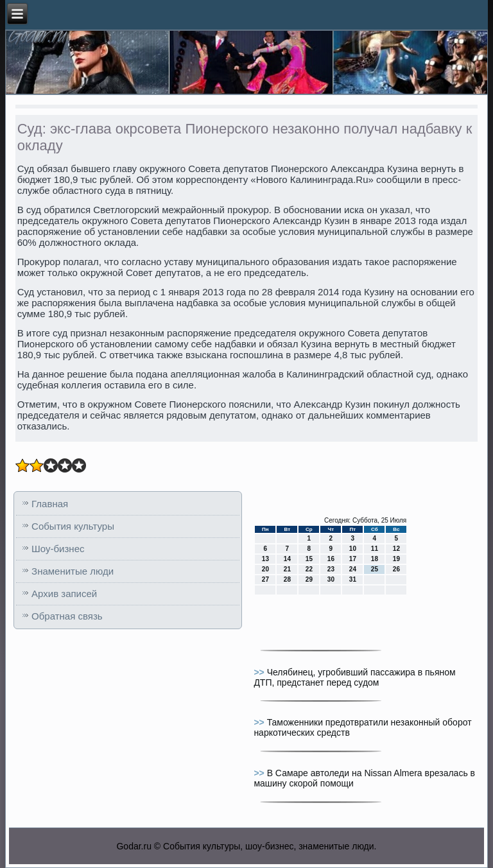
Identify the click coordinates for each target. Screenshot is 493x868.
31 (353, 579)
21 (287, 569)
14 (287, 559)
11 (375, 549)
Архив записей (64, 594)
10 (353, 549)
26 (396, 569)
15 (309, 559)
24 (353, 569)
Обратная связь (67, 616)
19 (396, 559)
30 (331, 579)
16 (331, 559)
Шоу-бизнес (58, 549)
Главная (50, 504)
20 (265, 569)
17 (353, 559)
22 (309, 569)
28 (287, 579)
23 (331, 569)
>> (260, 672)
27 (265, 579)
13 (265, 559)
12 (396, 549)
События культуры (73, 526)
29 (309, 579)
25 (375, 569)
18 (375, 559)
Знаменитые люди (73, 571)
